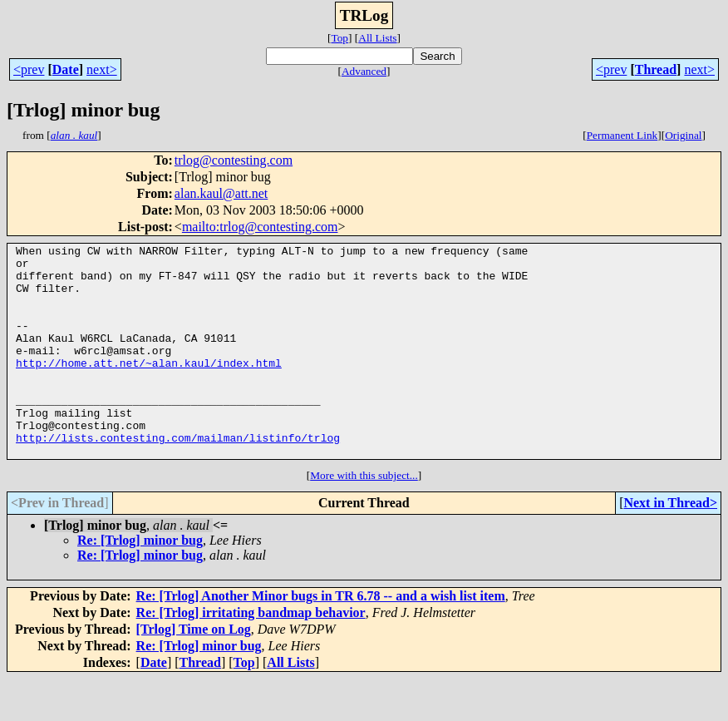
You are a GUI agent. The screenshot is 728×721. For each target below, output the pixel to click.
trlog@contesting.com (234, 160)
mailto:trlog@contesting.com (260, 227)
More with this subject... (364, 518)
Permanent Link (622, 135)
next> (102, 69)
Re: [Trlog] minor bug (140, 583)
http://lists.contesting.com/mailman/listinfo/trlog (178, 477)
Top (339, 38)
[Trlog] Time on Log (194, 672)
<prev (29, 69)
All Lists (377, 38)
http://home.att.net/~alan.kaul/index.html (149, 388)
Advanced (364, 71)
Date (66, 69)
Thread (656, 69)
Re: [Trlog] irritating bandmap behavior (251, 655)
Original (683, 135)
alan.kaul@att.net (221, 193)
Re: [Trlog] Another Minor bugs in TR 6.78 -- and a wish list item (321, 638)
